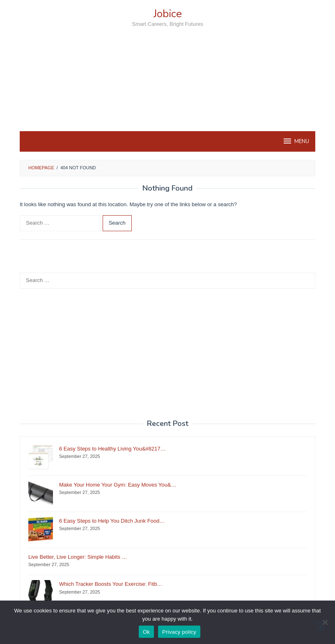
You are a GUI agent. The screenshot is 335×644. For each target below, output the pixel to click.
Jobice (168, 14)
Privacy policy (179, 632)
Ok (146, 632)
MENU (296, 141)
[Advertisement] (167, 94)
